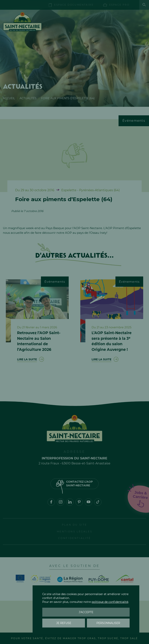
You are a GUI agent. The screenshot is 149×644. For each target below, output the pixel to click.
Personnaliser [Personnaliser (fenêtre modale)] (108, 623)
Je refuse (64, 623)
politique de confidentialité (110, 602)
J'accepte (86, 612)
